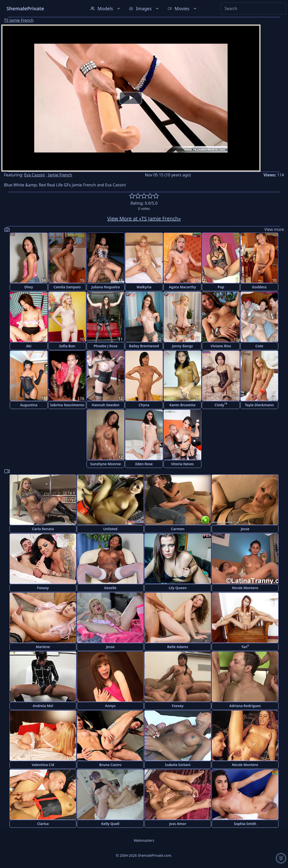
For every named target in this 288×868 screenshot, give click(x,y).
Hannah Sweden (106, 405)
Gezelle (110, 588)
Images (144, 8)
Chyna (144, 405)
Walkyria (144, 287)
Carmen (178, 529)
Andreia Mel (43, 706)
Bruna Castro (110, 765)
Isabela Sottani (178, 765)
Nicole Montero (245, 588)
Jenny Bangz (182, 346)
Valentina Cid (43, 765)
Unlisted (110, 529)
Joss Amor (178, 824)
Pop (221, 287)
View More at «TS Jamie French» (144, 218)
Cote (259, 346)
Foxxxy (43, 588)
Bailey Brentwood (144, 346)
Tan (245, 646)
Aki (29, 346)
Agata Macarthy (183, 287)
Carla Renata (43, 529)
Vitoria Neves (183, 464)
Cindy (221, 404)
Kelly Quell (110, 824)
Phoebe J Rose (106, 346)
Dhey (29, 287)
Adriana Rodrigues (245, 706)
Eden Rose (144, 464)
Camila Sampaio (67, 287)
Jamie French (60, 175)
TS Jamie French (19, 20)
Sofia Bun (67, 346)
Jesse (245, 529)
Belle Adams (178, 647)
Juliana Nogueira (106, 287)
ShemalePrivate (25, 8)
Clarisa (43, 824)
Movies (183, 8)
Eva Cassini (35, 175)
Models (106, 8)
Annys (110, 706)
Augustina (29, 405)
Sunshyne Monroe (105, 464)
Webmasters (144, 840)
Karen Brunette (183, 405)
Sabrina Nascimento (67, 405)
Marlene (43, 647)
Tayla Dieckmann (259, 405)
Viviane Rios (221, 346)
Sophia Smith (245, 824)
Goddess (259, 287)
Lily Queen (178, 588)
